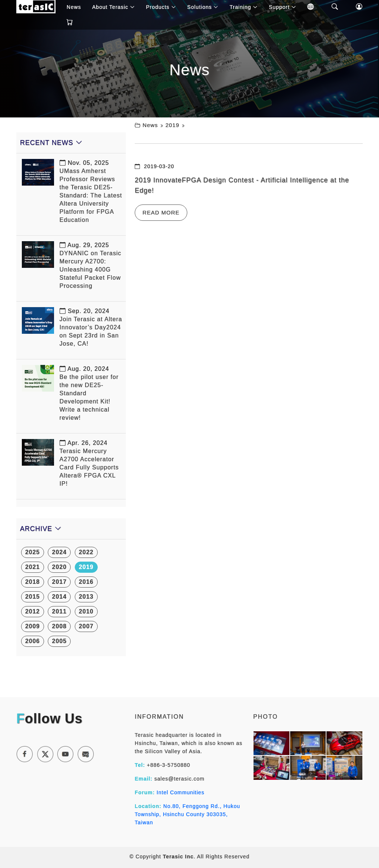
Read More (161, 212)
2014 (59, 597)
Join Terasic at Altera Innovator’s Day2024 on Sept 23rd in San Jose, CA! (91, 327)
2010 (86, 611)
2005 (59, 641)
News (150, 125)
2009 (33, 626)
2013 (86, 597)
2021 (33, 567)
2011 (59, 611)
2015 (33, 597)
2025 (33, 552)
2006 (33, 641)
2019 (172, 125)
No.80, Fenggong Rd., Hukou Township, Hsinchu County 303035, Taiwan (187, 814)
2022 (86, 552)
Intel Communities (180, 792)
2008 (59, 626)
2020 (59, 567)
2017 (59, 582)
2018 (33, 582)
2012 (33, 611)
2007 (86, 626)
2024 (59, 552)
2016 (86, 582)
